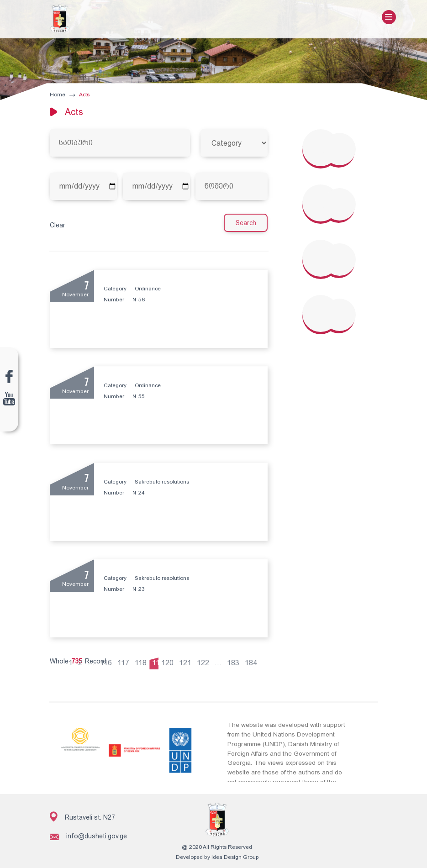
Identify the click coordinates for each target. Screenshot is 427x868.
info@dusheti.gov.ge (88, 834)
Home (57, 95)
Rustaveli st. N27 (82, 814)
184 (253, 660)
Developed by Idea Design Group (213, 854)
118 (142, 660)
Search (247, 223)
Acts (83, 95)
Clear (57, 226)
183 (235, 660)
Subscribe (359, 841)
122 (205, 660)
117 (125, 660)
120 (169, 660)
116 (108, 660)
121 (187, 660)
